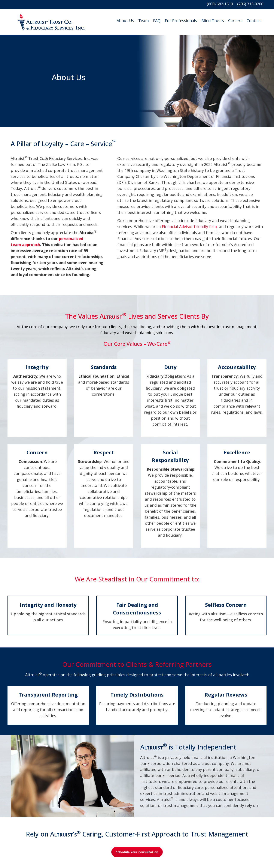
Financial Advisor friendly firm (189, 227)
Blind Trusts (213, 21)
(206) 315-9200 (250, 4)
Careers (235, 21)
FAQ (157, 21)
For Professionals (181, 21)
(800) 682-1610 (222, 4)
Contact (254, 21)
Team (144, 21)
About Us (125, 21)
